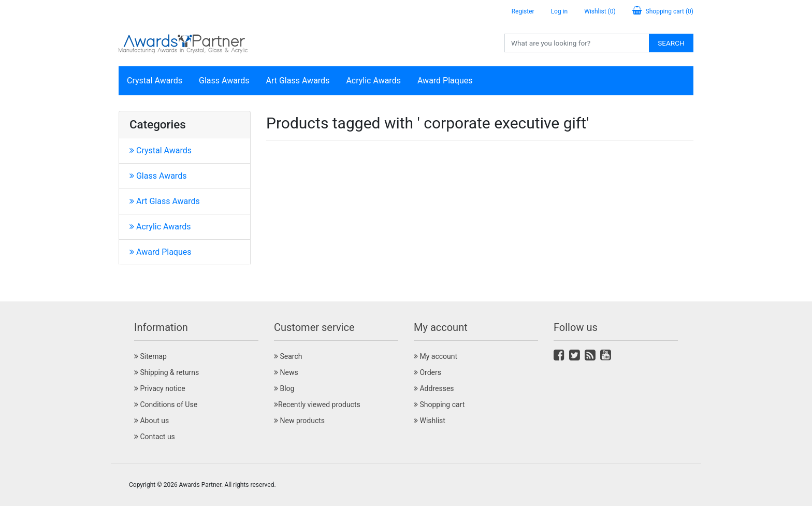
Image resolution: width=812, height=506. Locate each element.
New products (299, 421)
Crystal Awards (155, 81)
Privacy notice (160, 388)
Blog (284, 388)
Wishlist (430, 421)
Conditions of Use (166, 404)
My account (436, 356)
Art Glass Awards (298, 81)
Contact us (155, 437)
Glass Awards (224, 81)
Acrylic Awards (373, 81)
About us (151, 421)
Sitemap (150, 356)
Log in (560, 11)
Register (523, 11)
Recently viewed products (317, 404)
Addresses (434, 388)
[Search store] (577, 43)
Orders (427, 372)
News (286, 372)
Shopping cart (439, 404)
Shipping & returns (166, 372)
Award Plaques (445, 81)
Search (671, 43)
